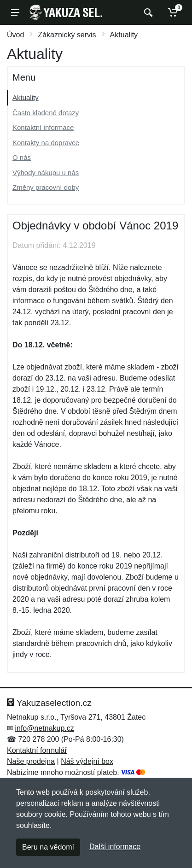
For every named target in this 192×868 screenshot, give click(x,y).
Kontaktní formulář (37, 750)
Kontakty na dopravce (46, 143)
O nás (22, 157)
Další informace (115, 847)
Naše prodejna (31, 761)
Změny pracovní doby (46, 187)
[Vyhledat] (147, 12)
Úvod (15, 35)
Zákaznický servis (67, 35)
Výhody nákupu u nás (46, 173)
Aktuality (26, 97)
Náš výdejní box (87, 761)
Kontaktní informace (43, 127)
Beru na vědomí (48, 847)
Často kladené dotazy (46, 113)
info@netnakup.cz (44, 728)
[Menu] (15, 12)
